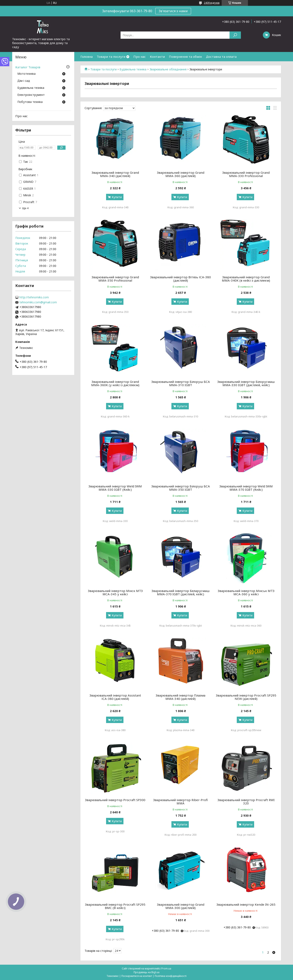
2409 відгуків (212, 3)
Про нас (140, 57)
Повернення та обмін (185, 57)
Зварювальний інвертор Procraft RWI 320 (246, 802)
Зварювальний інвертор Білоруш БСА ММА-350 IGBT (181, 488)
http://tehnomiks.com (34, 297)
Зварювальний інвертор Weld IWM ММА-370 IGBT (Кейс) (246, 488)
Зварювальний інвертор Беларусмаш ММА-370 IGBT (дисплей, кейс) (181, 592)
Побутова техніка (30, 102)
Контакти (157, 57)
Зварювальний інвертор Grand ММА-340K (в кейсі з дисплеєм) (246, 279)
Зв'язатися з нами (173, 11)
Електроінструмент (31, 95)
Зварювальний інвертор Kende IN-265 (246, 904)
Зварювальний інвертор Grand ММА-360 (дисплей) (181, 174)
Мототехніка (26, 74)
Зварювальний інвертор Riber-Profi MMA (181, 802)
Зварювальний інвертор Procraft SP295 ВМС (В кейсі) (115, 906)
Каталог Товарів (28, 67)
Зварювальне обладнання (168, 69)
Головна (87, 57)
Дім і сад (24, 81)
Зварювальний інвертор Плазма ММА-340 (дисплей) (181, 697)
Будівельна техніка (133, 69)
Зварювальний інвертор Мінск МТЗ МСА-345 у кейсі (115, 592)
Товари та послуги (111, 57)
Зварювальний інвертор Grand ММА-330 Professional (246, 174)
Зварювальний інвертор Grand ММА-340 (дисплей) (115, 174)
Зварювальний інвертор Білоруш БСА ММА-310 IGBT (181, 383)
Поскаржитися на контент (137, 976)
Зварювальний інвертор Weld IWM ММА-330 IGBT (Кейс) (115, 488)
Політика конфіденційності (171, 976)
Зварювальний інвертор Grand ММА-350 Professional (115, 279)
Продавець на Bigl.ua (146, 972)
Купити (117, 197)
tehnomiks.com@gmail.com (38, 302)
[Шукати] (235, 35)
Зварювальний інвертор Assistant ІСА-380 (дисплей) (115, 697)
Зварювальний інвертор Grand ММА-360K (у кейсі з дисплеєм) (115, 383)
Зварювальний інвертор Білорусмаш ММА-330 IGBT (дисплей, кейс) (246, 383)
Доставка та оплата (221, 57)
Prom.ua (166, 969)
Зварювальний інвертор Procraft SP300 (115, 800)
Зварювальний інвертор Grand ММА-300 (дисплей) (181, 906)
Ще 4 (26, 208)
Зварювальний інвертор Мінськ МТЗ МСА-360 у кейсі (246, 592)
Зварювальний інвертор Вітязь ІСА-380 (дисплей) (181, 279)
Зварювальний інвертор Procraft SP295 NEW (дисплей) (246, 697)
